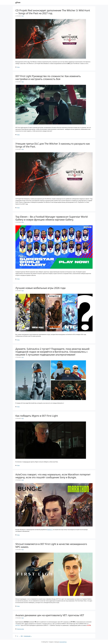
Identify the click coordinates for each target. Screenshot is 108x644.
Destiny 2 (50, 530)
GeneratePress (63, 642)
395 (22, 636)
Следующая (28, 636)
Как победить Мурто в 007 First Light (37, 416)
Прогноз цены (20, 629)
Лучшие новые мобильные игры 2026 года (40, 288)
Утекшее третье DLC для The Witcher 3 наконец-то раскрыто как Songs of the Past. (53, 145)
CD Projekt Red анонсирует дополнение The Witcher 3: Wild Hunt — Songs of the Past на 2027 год (53, 12)
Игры (18, 67)
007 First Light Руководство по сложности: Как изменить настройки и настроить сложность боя (48, 78)
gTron (18, 2)
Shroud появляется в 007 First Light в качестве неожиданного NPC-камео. (51, 545)
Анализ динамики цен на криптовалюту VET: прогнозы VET (50, 615)
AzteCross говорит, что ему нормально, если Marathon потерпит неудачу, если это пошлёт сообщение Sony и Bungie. (53, 476)
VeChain (18, 625)
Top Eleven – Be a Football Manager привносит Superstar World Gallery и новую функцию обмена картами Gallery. (52, 218)
